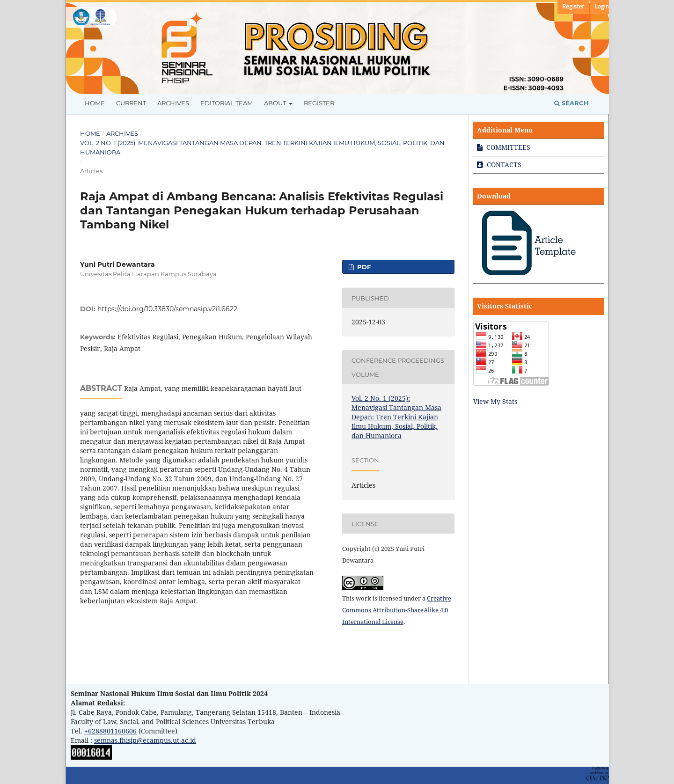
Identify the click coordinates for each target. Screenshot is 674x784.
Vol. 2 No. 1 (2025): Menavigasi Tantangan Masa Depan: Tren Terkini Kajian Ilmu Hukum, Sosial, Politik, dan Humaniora (262, 147)
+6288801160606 (110, 731)
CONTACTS (499, 165)
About (276, 103)
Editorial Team (227, 103)
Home (95, 103)
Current (131, 103)
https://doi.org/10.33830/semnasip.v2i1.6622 (167, 309)
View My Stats (495, 401)
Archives (173, 103)
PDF (363, 267)
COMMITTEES (504, 147)
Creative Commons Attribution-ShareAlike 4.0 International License (397, 610)
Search (571, 103)
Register (319, 103)
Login (602, 7)
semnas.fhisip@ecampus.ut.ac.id (145, 740)
